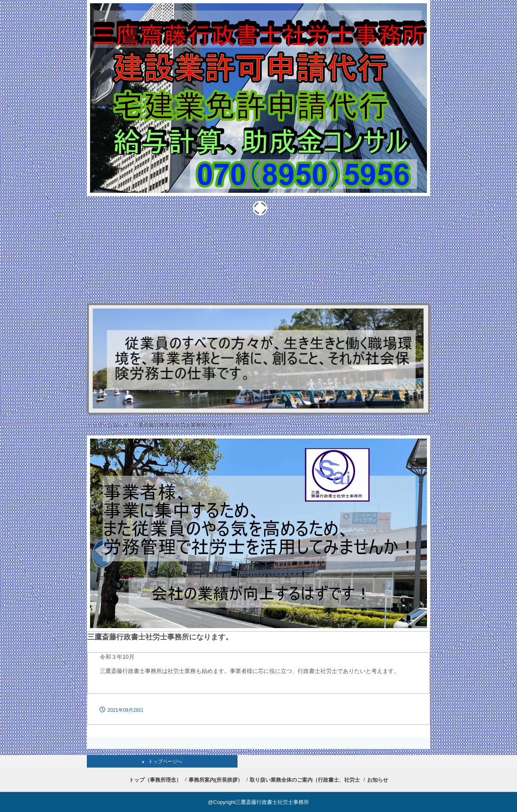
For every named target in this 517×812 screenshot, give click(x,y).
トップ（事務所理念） (155, 780)
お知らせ (118, 425)
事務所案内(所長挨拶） (216, 780)
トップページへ (165, 761)
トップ (95, 425)
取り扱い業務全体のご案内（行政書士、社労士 (305, 780)
